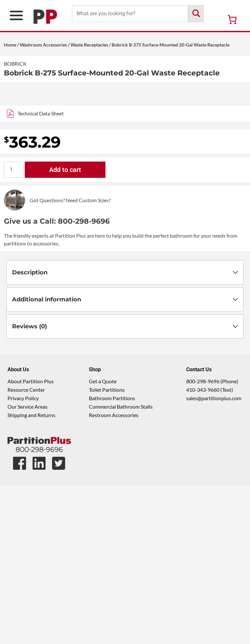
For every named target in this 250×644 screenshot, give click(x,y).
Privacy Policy (23, 557)
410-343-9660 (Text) (210, 549)
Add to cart (65, 329)
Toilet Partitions (107, 549)
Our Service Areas (28, 565)
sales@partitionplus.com (214, 557)
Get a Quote (103, 540)
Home (10, 45)
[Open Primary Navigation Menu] (16, 15)
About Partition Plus (31, 540)
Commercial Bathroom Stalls (121, 565)
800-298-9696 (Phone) (212, 540)
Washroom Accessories (43, 45)
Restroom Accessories (114, 574)
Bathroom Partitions (112, 557)
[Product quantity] (14, 329)
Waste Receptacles (89, 45)
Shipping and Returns (31, 574)
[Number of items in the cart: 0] (232, 20)
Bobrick (15, 64)
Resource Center (26, 549)
